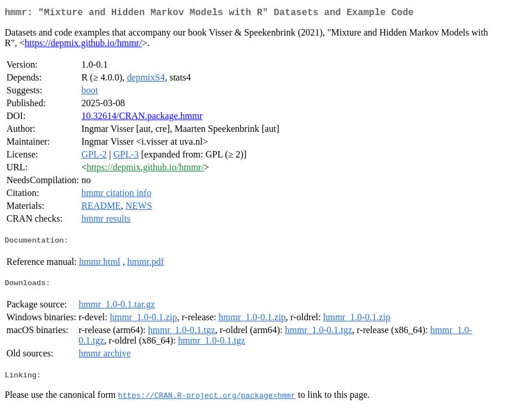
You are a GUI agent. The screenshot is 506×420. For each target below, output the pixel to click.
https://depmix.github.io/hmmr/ (83, 45)
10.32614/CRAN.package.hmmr (142, 118)
